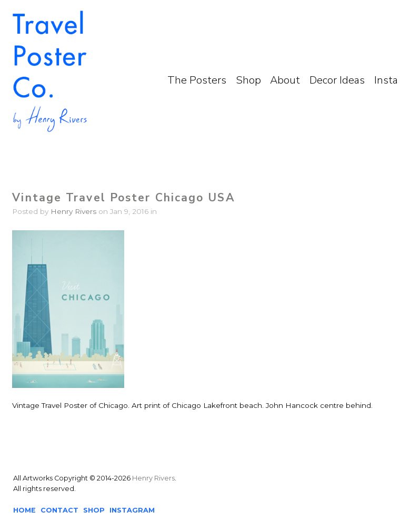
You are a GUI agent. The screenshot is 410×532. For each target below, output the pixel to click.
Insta (386, 80)
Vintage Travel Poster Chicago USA (123, 198)
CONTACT (59, 510)
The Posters (197, 80)
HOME (24, 510)
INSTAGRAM (132, 510)
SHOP (94, 510)
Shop (248, 80)
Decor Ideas (337, 80)
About (285, 80)
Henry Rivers (73, 211)
